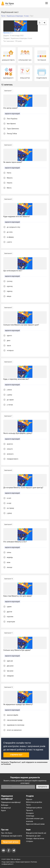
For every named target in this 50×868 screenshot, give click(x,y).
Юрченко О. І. (8, 33)
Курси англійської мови (35, 824)
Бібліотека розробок (34, 802)
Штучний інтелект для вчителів (35, 820)
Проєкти (30, 810)
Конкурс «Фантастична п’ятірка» (35, 840)
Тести (28, 805)
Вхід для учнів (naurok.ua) (36, 833)
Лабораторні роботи (34, 808)
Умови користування (23, 862)
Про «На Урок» (7, 833)
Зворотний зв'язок (11, 842)
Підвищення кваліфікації (11, 802)
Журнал (29, 799)
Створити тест (16, 755)
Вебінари (5, 805)
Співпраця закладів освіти (12, 836)
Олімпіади (30, 816)
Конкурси (30, 813)
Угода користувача (8, 862)
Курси (3, 810)
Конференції (6, 808)
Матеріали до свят (33, 836)
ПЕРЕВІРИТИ (43, 787)
